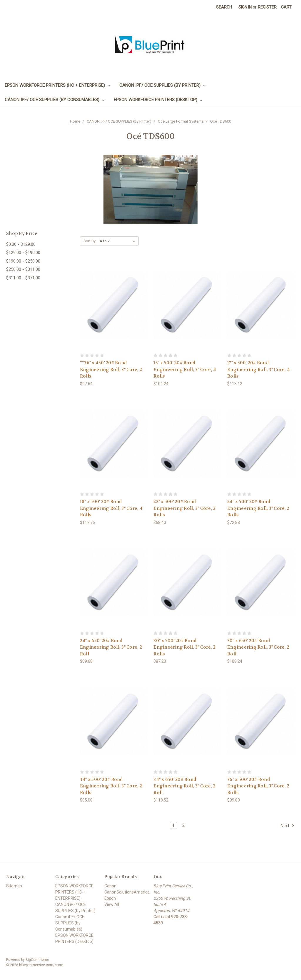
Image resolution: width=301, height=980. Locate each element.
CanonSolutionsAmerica (127, 892)
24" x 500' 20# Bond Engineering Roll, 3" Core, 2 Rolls (258, 508)
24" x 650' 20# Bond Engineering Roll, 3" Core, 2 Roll (111, 647)
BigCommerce (37, 960)
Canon (110, 886)
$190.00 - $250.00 (23, 261)
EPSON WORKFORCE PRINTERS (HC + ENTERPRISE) (57, 85)
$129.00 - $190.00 (23, 253)
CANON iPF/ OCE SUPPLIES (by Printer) (162, 85)
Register (267, 7)
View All (112, 904)
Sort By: (90, 241)
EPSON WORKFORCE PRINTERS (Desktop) (158, 100)
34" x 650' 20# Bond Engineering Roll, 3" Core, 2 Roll (184, 786)
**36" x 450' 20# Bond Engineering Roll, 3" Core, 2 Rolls (111, 369)
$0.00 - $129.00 (21, 244)
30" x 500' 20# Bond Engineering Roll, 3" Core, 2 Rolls (184, 647)
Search (224, 7)
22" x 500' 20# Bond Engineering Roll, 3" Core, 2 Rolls (184, 508)
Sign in (245, 7)
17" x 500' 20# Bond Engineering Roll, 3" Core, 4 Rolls (259, 369)
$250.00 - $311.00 (23, 269)
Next (288, 826)
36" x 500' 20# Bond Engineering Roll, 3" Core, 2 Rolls (258, 786)
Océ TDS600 (221, 121)
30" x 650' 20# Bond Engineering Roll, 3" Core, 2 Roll (258, 647)
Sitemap (14, 886)
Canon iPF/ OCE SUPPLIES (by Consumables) (55, 100)
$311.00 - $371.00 (23, 278)
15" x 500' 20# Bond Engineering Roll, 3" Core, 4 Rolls (185, 369)
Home (75, 121)
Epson (110, 898)
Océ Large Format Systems (181, 121)
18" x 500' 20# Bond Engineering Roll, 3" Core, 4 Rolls (111, 508)
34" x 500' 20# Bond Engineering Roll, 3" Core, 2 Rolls (111, 786)
